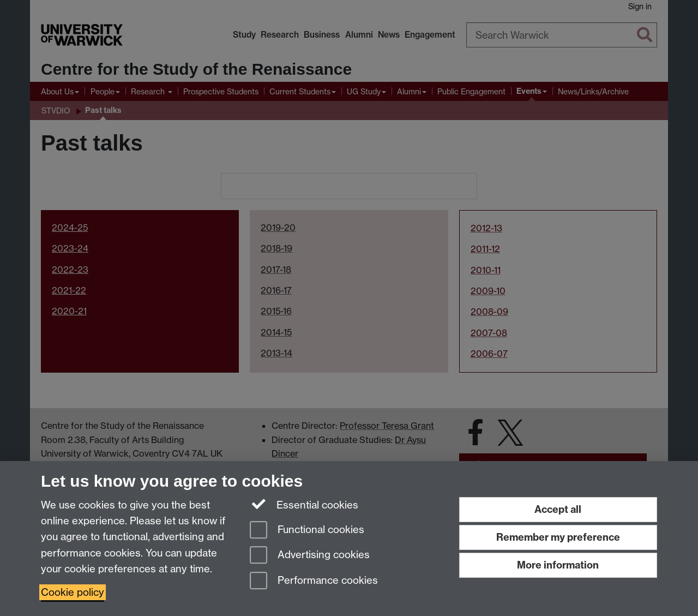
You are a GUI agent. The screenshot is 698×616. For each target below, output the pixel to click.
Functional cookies (307, 531)
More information (558, 565)
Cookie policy (73, 592)
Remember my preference (558, 537)
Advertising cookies (310, 556)
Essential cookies (304, 504)
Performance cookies (314, 581)
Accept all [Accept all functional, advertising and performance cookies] (558, 509)
